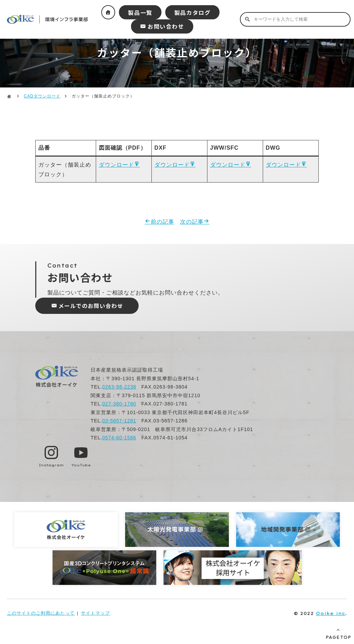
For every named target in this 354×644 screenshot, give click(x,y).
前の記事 (162, 222)
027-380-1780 (119, 405)
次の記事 (192, 222)
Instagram (52, 465)
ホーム (108, 12)
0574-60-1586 (119, 439)
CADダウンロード (42, 96)
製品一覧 (140, 12)
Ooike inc (331, 614)
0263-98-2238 (119, 388)
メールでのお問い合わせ (91, 307)
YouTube (81, 465)
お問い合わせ (166, 26)
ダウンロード (117, 165)
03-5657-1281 (119, 422)
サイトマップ (95, 614)
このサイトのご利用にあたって (41, 614)
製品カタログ (193, 12)
